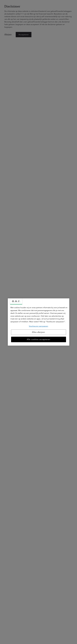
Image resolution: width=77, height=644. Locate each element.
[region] (39, 322)
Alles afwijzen (38, 332)
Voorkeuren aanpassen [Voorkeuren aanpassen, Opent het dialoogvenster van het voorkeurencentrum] (39, 326)
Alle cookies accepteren (38, 340)
